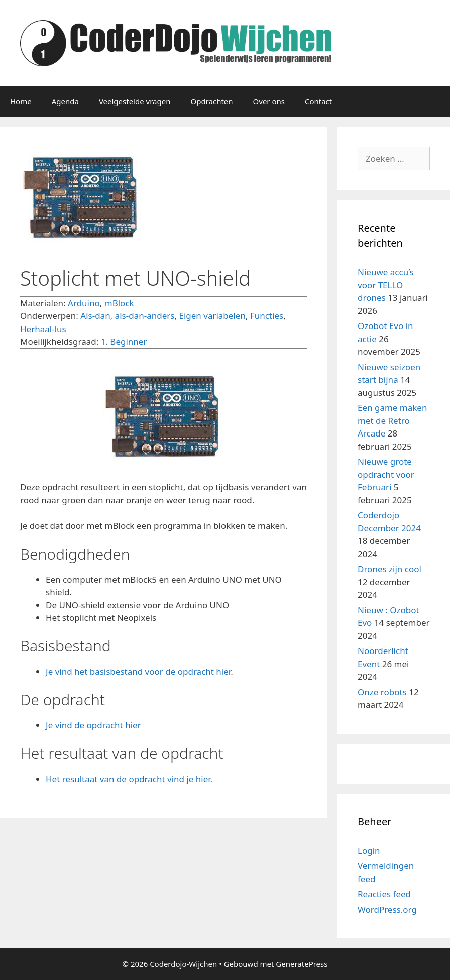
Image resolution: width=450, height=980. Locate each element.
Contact (318, 101)
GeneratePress (302, 964)
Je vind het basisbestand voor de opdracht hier (138, 671)
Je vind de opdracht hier (93, 725)
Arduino (84, 303)
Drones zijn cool (389, 569)
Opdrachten (211, 101)
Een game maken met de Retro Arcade (392, 420)
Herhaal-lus (43, 329)
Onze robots (382, 692)
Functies (267, 316)
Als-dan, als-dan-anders (127, 316)
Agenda (65, 101)
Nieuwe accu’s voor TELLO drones (386, 285)
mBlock (119, 303)
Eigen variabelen (212, 316)
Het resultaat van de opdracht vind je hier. (129, 779)
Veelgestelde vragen (135, 101)
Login (369, 851)
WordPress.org (387, 909)
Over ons (269, 101)
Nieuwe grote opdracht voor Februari (386, 474)
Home (21, 101)
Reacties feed (384, 894)
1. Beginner (124, 341)
